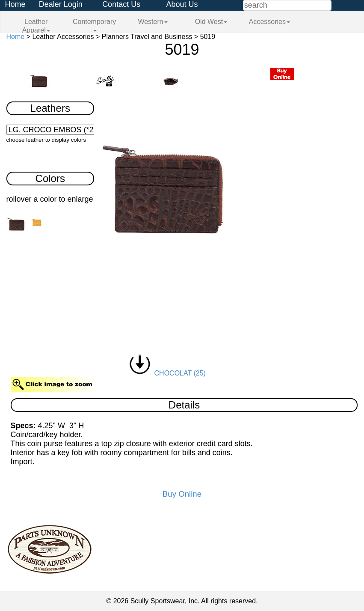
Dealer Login (61, 4)
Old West (211, 22)
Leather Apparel (36, 26)
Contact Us (121, 4)
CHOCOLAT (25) (167, 373)
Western (152, 22)
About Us (182, 4)
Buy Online (182, 494)
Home (15, 4)
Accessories (269, 22)
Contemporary (94, 25)
